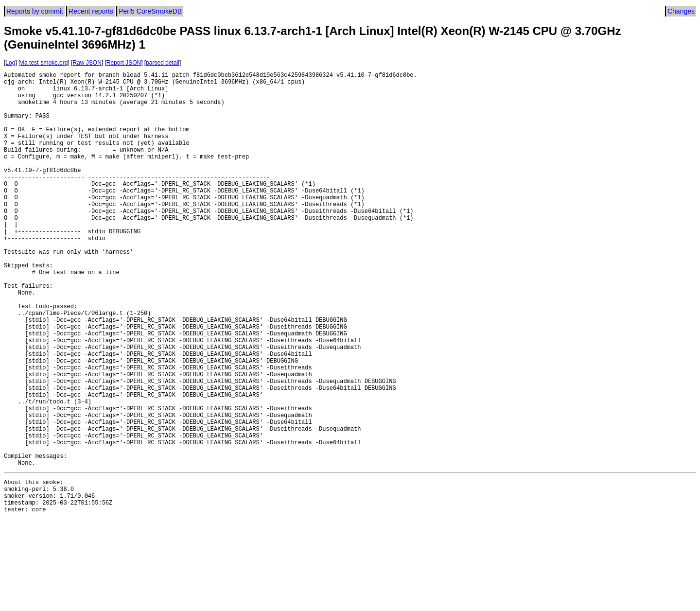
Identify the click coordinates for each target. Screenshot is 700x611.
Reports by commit (35, 11)
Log (10, 63)
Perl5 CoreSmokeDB (150, 11)
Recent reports (91, 11)
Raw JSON (87, 63)
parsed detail (163, 63)
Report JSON (124, 63)
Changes (681, 11)
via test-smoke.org (44, 63)
